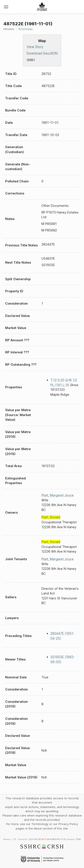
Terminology (25, 29)
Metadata (9, 29)
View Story (35, 47)
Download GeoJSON (42, 53)
